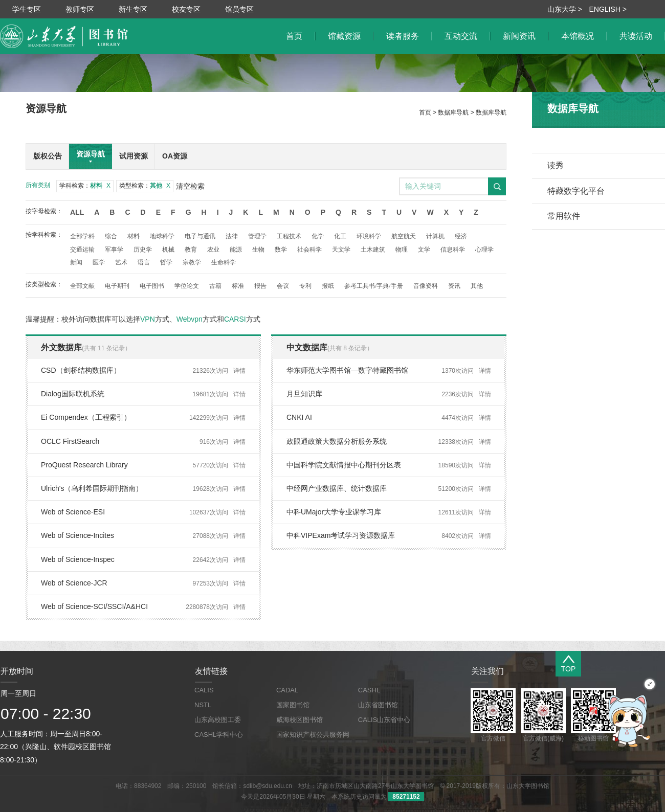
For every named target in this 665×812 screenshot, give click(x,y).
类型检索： (145, 186)
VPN (148, 319)
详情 (239, 371)
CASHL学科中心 (219, 735)
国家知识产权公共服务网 (313, 735)
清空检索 (190, 186)
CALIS (204, 690)
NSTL (203, 705)
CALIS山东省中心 (384, 720)
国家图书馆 (293, 705)
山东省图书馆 (378, 705)
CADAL (287, 690)
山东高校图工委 (218, 720)
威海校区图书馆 (300, 720)
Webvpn (190, 319)
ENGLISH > (608, 9)
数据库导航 (453, 112)
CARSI (235, 319)
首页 (425, 112)
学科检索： (85, 186)
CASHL (369, 690)
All (77, 212)
